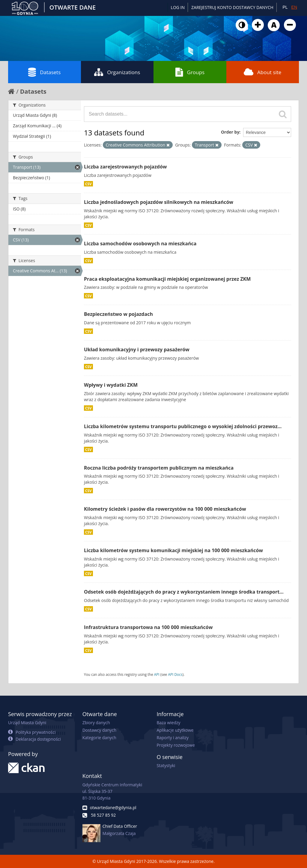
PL (285, 7)
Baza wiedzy (168, 723)
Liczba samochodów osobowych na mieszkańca (140, 243)
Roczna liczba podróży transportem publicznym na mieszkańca (159, 468)
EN (294, 7)
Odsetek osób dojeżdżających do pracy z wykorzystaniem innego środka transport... (184, 592)
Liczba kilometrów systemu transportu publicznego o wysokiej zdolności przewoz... (183, 426)
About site (262, 72)
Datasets (44, 72)
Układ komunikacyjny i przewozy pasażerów (137, 349)
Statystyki (166, 765)
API (157, 674)
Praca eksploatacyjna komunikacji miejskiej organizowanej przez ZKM (167, 279)
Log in (178, 7)
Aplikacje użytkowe (175, 730)
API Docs (175, 674)
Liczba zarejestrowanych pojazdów (125, 167)
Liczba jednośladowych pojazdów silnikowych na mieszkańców (159, 202)
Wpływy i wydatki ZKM (111, 385)
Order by (230, 132)
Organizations (117, 72)
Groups (190, 72)
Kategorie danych (99, 738)
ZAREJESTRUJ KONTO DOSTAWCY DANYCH (232, 7)
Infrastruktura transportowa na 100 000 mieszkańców (148, 627)
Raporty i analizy (173, 738)
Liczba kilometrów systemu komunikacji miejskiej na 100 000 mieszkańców (173, 550)
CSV (88, 184)
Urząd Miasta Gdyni (27, 723)
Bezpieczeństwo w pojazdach (118, 314)
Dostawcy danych (99, 730)
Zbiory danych (96, 723)
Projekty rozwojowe (176, 745)
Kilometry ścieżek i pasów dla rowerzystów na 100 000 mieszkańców (165, 509)
